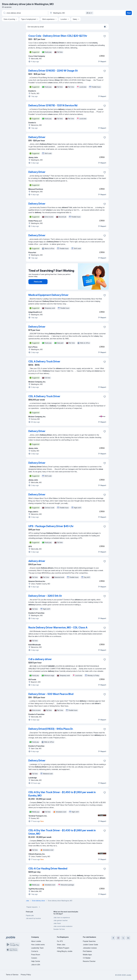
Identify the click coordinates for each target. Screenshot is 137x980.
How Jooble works (38, 945)
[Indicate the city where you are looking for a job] (71, 13)
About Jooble (36, 941)
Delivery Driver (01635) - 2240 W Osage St (53, 71)
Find (129, 13)
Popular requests (33, 907)
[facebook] (113, 938)
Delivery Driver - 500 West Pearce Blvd (51, 694)
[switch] (105, 27)
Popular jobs (30, 915)
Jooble (129, 975)
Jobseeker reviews (90, 948)
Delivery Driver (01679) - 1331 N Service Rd (53, 105)
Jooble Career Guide (90, 945)
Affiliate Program (63, 948)
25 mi (90, 13)
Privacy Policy (26, 975)
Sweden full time (59, 929)
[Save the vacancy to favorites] (105, 36)
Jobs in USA (36, 965)
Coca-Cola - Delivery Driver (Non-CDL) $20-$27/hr (58, 36)
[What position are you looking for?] (25, 13)
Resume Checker (89, 961)
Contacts (35, 951)
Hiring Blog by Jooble (65, 951)
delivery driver (37, 561)
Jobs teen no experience (62, 918)
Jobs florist (57, 923)
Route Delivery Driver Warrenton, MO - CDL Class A (58, 627)
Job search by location (33, 918)
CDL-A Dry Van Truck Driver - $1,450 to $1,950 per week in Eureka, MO (62, 794)
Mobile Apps (87, 955)
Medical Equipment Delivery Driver (48, 295)
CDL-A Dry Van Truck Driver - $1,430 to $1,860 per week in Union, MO (62, 832)
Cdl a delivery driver (40, 659)
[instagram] (118, 938)
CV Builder (87, 958)
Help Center (36, 961)
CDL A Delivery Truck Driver (44, 361)
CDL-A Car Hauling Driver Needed (48, 869)
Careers (34, 958)
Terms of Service (12, 975)
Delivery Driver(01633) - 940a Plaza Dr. (51, 729)
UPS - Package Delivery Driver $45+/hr (51, 526)
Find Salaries (87, 951)
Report (102, 62)
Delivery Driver (37, 137)
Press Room (36, 955)
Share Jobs (61, 945)
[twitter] (123, 938)
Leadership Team (37, 948)
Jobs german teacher (60, 920)
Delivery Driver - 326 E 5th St (45, 596)
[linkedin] (128, 938)
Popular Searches (89, 941)
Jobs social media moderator (63, 926)
